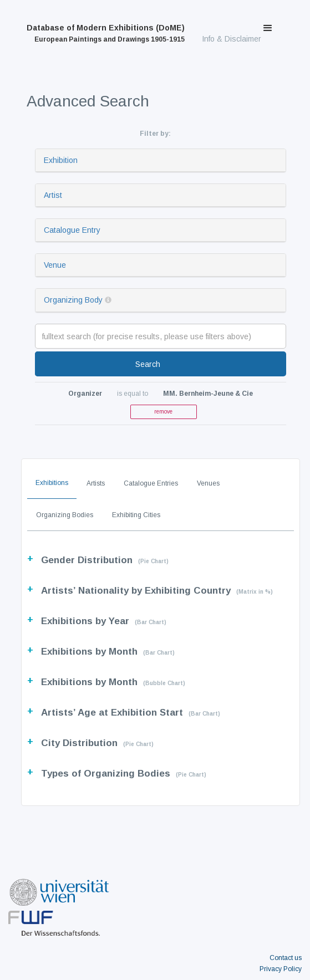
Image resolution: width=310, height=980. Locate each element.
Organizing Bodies (65, 515)
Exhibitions (52, 483)
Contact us (286, 958)
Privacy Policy (281, 969)
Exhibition (61, 160)
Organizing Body (73, 300)
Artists (96, 483)
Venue (55, 265)
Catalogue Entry (72, 230)
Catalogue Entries (151, 483)
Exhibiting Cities (136, 515)
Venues (208, 483)
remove (163, 412)
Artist (53, 195)
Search (148, 364)
